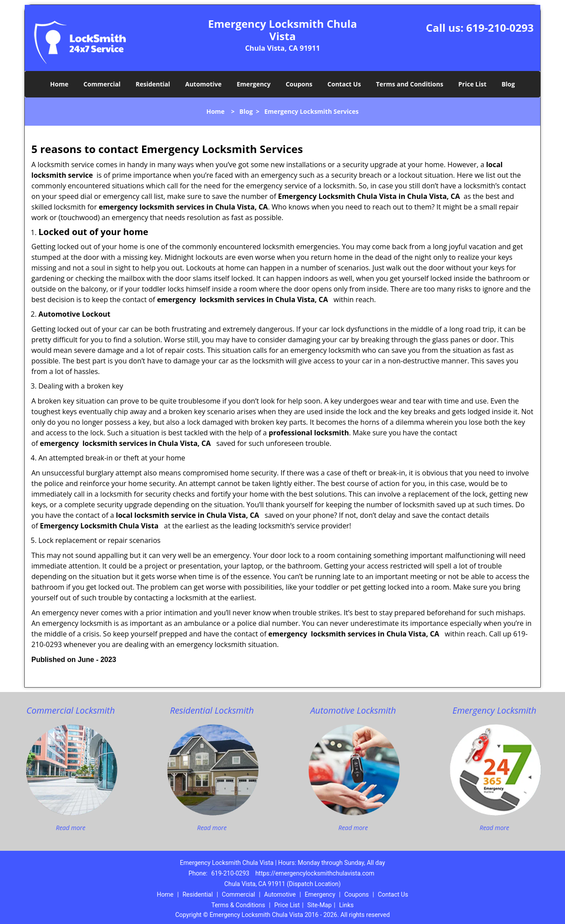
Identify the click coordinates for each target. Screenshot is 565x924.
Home (59, 84)
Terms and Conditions (410, 84)
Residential (153, 84)
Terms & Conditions (238, 905)
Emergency (254, 84)
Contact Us (344, 84)
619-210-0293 (500, 28)
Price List (472, 84)
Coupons (299, 84)
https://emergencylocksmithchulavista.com (315, 873)
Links (346, 905)
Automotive (204, 84)
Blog (508, 84)
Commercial (102, 84)
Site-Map (319, 905)
